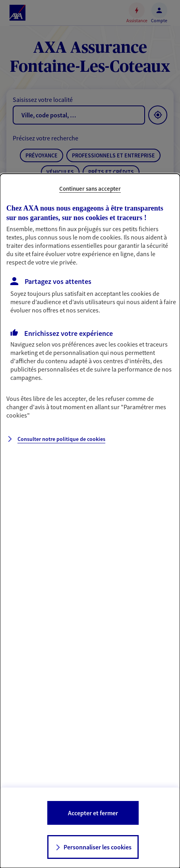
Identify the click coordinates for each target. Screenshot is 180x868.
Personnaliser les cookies (98, 847)
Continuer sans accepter (90, 189)
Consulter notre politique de (61, 439)
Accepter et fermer (93, 813)
